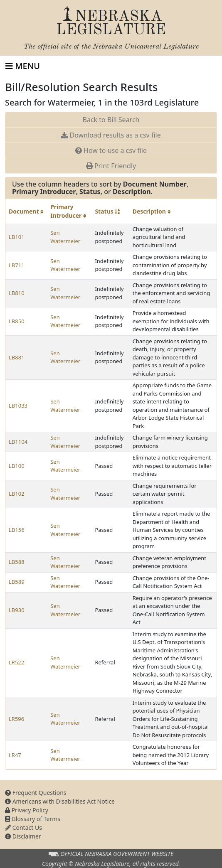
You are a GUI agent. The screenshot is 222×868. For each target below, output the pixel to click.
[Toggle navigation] (23, 66)
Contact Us (23, 827)
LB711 (17, 265)
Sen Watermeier (65, 237)
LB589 (17, 582)
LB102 (17, 494)
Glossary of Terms (33, 819)
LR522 (16, 662)
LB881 (17, 357)
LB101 (17, 237)
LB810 (17, 293)
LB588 (17, 562)
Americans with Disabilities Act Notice (60, 801)
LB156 (17, 530)
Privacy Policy (27, 810)
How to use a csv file (111, 150)
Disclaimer (23, 836)
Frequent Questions (36, 793)
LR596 (16, 719)
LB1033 (18, 406)
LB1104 (18, 442)
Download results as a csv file (111, 135)
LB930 (17, 610)
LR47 (15, 755)
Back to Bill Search (111, 120)
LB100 (17, 466)
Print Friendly (111, 166)
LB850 (17, 321)
